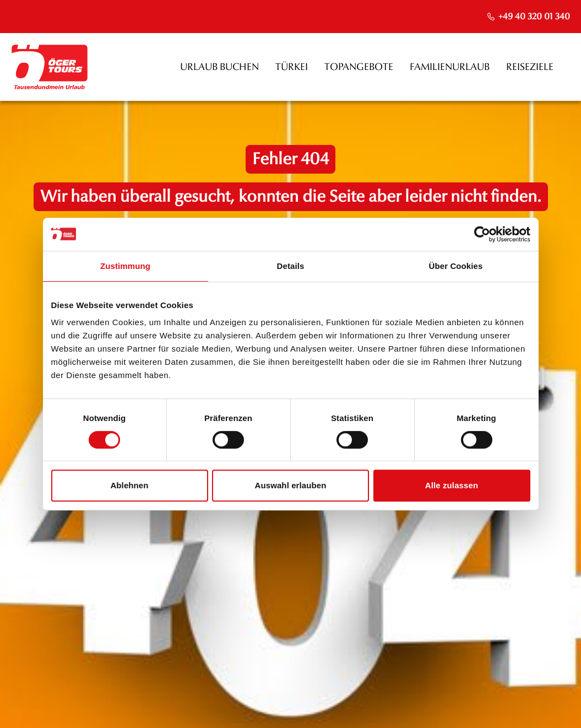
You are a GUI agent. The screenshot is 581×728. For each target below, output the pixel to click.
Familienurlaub (450, 67)
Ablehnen (129, 485)
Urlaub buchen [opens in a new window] (219, 67)
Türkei (292, 67)
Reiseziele (530, 67)
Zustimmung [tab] (125, 266)
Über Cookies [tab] (456, 266)
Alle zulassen (452, 485)
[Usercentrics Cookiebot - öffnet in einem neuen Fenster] (482, 234)
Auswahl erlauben (291, 485)
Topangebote (359, 67)
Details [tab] (291, 266)
